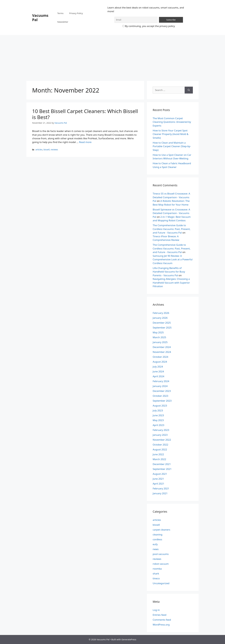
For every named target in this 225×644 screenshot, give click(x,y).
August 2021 (160, 474)
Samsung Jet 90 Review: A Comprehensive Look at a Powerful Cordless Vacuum (173, 259)
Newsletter (63, 22)
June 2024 (158, 371)
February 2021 (161, 488)
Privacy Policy (76, 13)
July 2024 (158, 367)
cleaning (158, 534)
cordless (157, 539)
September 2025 (162, 328)
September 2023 (162, 401)
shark (156, 574)
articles (39, 150)
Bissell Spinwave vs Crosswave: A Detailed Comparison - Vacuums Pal (171, 213)
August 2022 (160, 449)
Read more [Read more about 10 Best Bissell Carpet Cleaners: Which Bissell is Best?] (85, 142)
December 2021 (162, 464)
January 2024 (160, 386)
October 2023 (160, 396)
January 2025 (160, 342)
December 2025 (162, 323)
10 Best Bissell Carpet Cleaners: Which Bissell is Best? (85, 114)
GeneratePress (129, 639)
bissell (46, 150)
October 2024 (160, 357)
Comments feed (162, 620)
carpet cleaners (161, 530)
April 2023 (158, 425)
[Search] (189, 90)
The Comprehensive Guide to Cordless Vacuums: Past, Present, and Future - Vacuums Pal (172, 229)
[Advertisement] (113, 57)
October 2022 (160, 445)
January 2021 (160, 493)
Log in (156, 610)
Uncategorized (161, 583)
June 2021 (158, 479)
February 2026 (161, 313)
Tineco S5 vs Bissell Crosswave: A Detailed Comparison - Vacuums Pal (171, 197)
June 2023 (158, 415)
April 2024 (158, 376)
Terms (60, 13)
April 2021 (158, 484)
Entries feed (159, 615)
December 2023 (162, 391)
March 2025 (159, 337)
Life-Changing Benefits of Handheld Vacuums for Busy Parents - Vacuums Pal (169, 272)
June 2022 (158, 454)
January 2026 (160, 318)
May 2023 (158, 420)
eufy (155, 544)
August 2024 (160, 362)
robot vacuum (161, 564)
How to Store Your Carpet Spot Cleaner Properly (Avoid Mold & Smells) (171, 134)
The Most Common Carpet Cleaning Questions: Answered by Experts (172, 122)
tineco (156, 578)
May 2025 (158, 332)
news (156, 549)
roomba (157, 569)
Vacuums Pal (40, 17)
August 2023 (160, 406)
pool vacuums (161, 554)
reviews (54, 150)
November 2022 (162, 440)
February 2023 (161, 430)
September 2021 (162, 469)
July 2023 (158, 410)
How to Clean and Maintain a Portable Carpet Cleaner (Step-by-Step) (172, 146)
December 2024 (162, 347)
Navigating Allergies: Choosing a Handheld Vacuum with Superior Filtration (171, 283)
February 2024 (161, 381)
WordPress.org (161, 625)
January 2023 (160, 435)
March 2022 (159, 459)
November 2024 (162, 352)
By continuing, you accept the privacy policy (149, 26)
